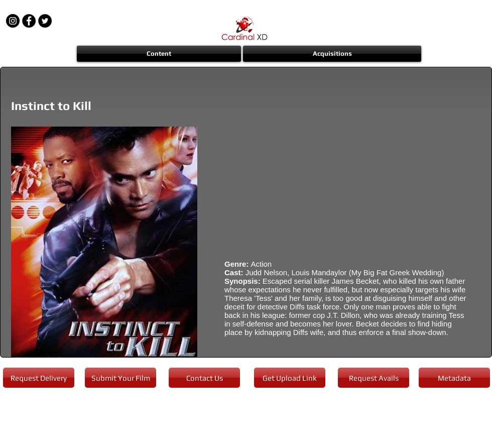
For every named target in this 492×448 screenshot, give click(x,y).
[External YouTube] (346, 186)
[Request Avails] (374, 378)
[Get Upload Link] (290, 378)
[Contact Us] (204, 378)
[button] (159, 54)
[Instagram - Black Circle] (13, 21)
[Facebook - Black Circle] (29, 21)
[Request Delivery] (39, 378)
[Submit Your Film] (120, 378)
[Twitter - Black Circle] (45, 21)
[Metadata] (454, 378)
